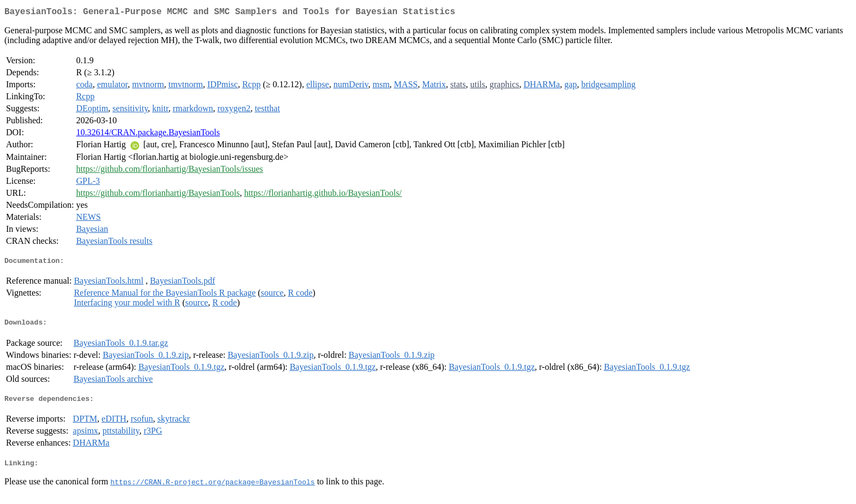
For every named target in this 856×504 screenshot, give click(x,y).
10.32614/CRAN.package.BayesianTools (148, 134)
